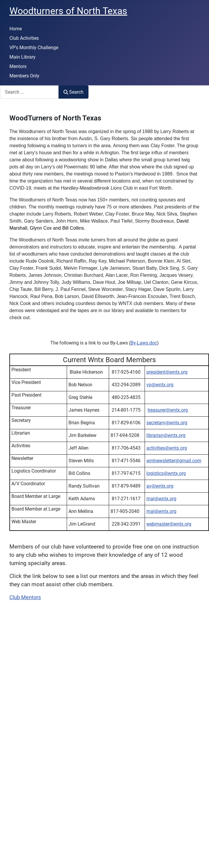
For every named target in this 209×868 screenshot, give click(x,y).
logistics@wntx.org (166, 473)
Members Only (24, 76)
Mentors (18, 66)
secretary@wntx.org (167, 423)
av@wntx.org (160, 486)
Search (73, 92)
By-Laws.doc (144, 343)
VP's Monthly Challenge (34, 48)
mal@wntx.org (161, 499)
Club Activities (24, 38)
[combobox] (29, 92)
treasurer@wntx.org (168, 410)
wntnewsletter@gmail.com (174, 461)
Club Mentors (25, 597)
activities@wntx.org (167, 448)
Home (16, 29)
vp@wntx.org (160, 385)
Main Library (22, 57)
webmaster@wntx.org (169, 524)
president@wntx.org (167, 372)
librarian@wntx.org (166, 435)
